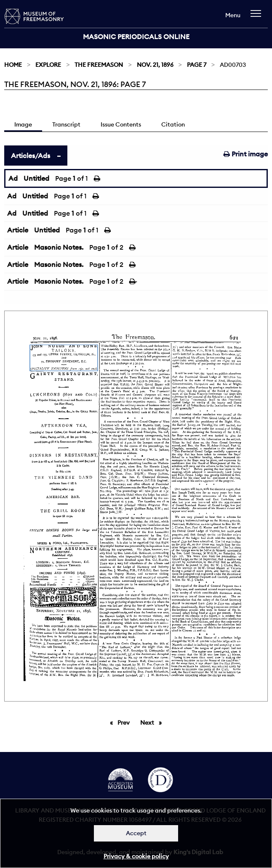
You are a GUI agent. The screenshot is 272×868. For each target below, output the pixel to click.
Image (23, 124)
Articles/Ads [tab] (31, 156)
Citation (173, 124)
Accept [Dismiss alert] (136, 833)
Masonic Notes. (59, 247)
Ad (13, 178)
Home (13, 65)
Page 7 (197, 65)
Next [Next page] (153, 722)
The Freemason (99, 65)
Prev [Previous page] (125, 722)
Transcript (66, 124)
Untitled (36, 178)
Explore (48, 65)
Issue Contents (121, 124)
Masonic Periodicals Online (136, 37)
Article (18, 230)
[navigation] (258, 17)
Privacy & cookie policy (136, 856)
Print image (246, 154)
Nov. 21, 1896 (155, 65)
